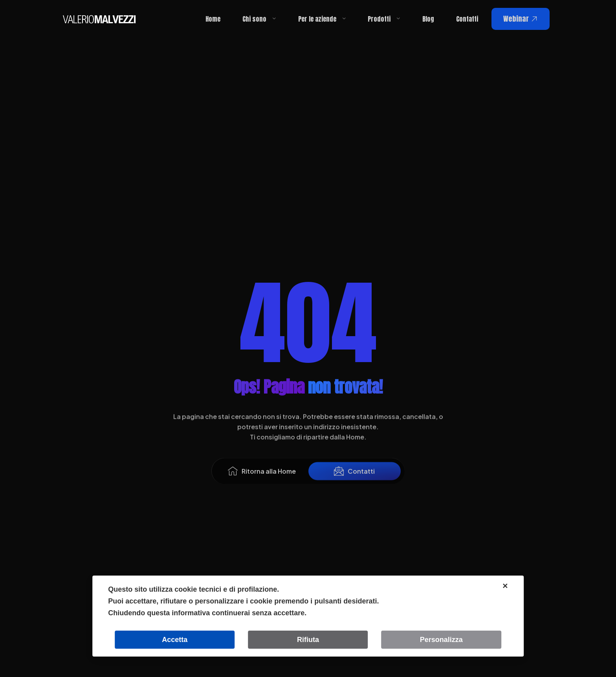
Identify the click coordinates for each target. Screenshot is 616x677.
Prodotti (384, 19)
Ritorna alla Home (269, 479)
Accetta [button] (175, 640)
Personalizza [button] (441, 640)
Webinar (521, 19)
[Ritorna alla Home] (233, 479)
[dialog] (308, 616)
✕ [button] (505, 586)
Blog (428, 19)
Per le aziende (322, 19)
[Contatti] (339, 479)
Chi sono (259, 19)
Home (213, 19)
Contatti (467, 19)
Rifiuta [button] (308, 640)
